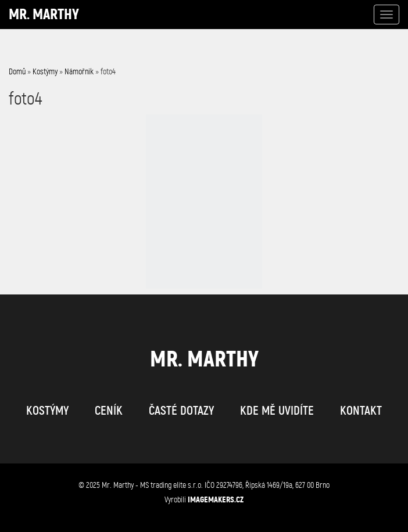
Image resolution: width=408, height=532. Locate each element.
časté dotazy (181, 411)
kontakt (361, 411)
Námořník (79, 72)
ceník (109, 411)
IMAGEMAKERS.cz (216, 499)
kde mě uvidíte (277, 411)
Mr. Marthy (44, 14)
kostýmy (47, 411)
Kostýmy (45, 72)
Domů (17, 72)
